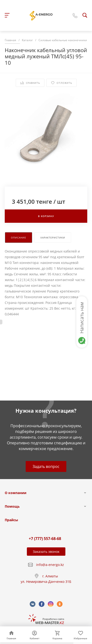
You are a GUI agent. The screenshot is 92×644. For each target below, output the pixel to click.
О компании (16, 493)
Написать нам (82, 318)
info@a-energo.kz (50, 565)
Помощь (12, 506)
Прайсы (11, 520)
